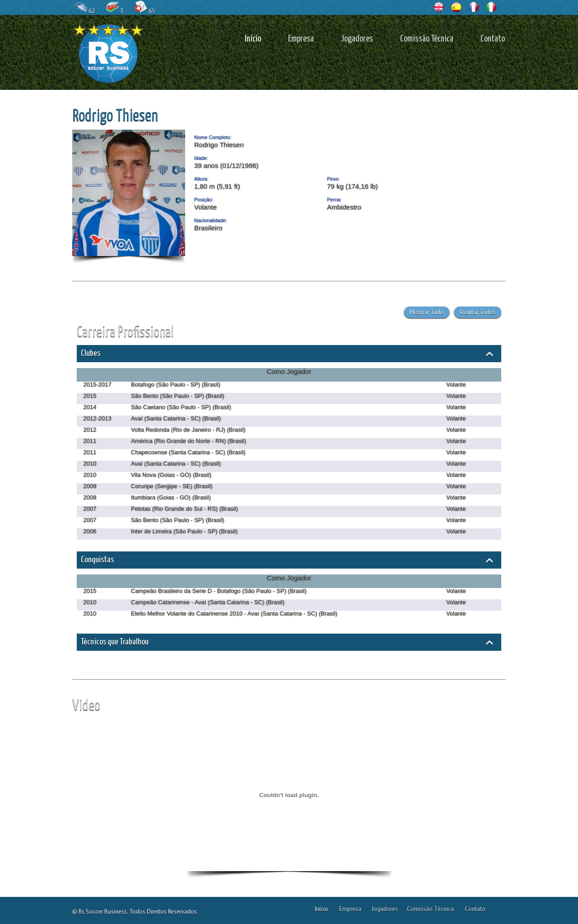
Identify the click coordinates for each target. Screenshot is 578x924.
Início (253, 39)
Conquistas (97, 560)
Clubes (91, 353)
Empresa (301, 39)
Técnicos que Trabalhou (115, 642)
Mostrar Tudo (427, 312)
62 (85, 10)
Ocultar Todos (478, 312)
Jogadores (357, 39)
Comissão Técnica (427, 39)
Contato (493, 39)
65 (145, 10)
